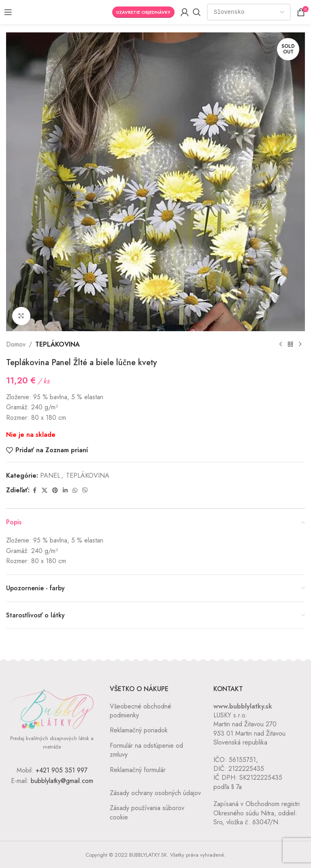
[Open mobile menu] (8, 12)
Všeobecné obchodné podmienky (141, 711)
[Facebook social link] (34, 490)
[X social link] (45, 490)
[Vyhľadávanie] (197, 12)
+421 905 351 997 (62, 770)
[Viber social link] (85, 490)
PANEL (50, 475)
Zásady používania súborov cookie (147, 812)
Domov (16, 344)
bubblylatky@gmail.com (62, 781)
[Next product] (300, 345)
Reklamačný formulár (138, 770)
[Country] (249, 12)
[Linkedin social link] (65, 490)
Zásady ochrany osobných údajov (155, 793)
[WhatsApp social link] (75, 490)
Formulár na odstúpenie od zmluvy (146, 750)
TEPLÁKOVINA (58, 344)
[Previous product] (281, 345)
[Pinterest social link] (55, 490)
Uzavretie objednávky (143, 12)
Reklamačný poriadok (139, 730)
